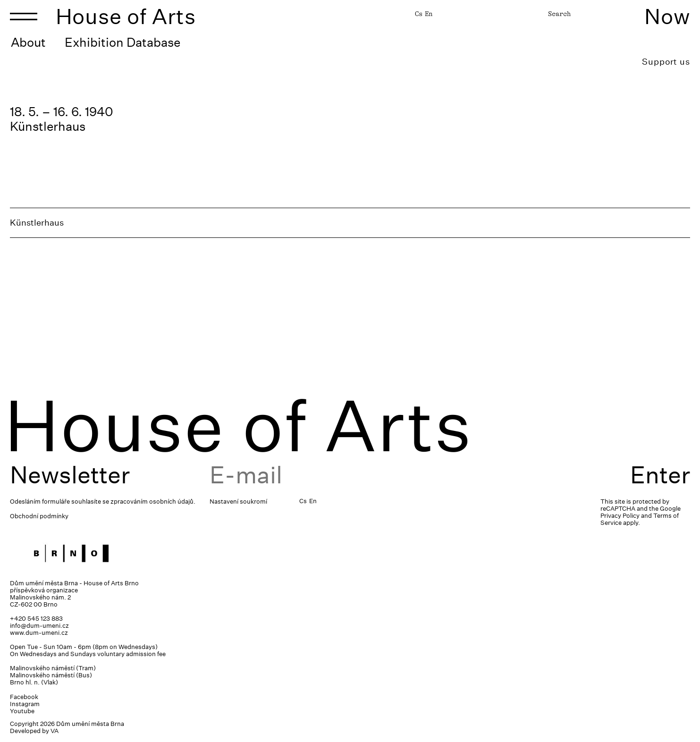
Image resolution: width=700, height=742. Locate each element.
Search (559, 14)
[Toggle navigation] (24, 17)
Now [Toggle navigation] (667, 16)
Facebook (24, 697)
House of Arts (126, 16)
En (429, 14)
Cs (419, 14)
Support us (666, 62)
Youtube (22, 711)
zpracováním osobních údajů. (153, 502)
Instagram (25, 704)
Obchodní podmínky (39, 516)
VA (55, 731)
